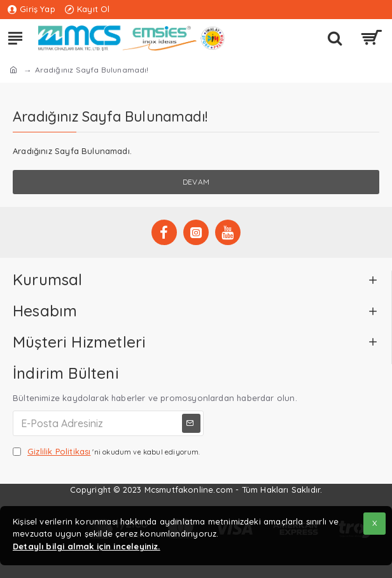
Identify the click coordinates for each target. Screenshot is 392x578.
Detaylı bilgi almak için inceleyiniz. (87, 546)
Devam (196, 182)
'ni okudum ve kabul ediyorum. (107, 452)
